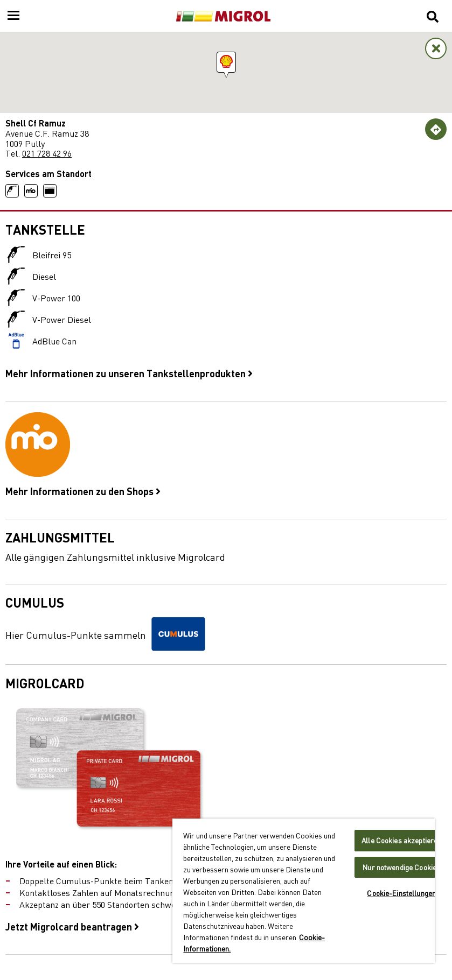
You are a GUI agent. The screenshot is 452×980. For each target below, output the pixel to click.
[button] (226, 62)
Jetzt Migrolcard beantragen (72, 926)
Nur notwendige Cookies (401, 867)
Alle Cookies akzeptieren (401, 840)
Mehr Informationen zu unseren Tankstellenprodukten (129, 373)
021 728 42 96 (47, 153)
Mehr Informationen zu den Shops (83, 491)
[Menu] (13, 16)
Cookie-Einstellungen (401, 893)
